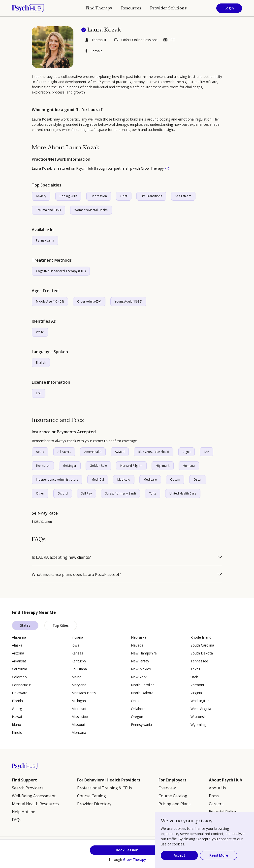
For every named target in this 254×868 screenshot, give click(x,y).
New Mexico (141, 669)
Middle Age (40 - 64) (50, 301)
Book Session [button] (127, 850)
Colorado (19, 677)
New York (139, 677)
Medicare (150, 480)
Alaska (17, 645)
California (19, 669)
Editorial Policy (222, 812)
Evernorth (43, 466)
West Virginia (201, 709)
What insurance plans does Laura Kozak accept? (76, 574)
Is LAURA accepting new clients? (61, 557)
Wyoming (198, 725)
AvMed (120, 452)
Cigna (187, 452)
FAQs (17, 820)
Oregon (137, 717)
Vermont (197, 685)
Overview (167, 788)
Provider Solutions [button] (168, 8)
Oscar (198, 480)
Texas (195, 669)
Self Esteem (183, 196)
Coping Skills (68, 196)
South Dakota (202, 653)
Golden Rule (98, 466)
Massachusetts (84, 693)
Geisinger (70, 466)
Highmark (163, 466)
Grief (124, 196)
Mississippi (80, 717)
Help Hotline (24, 812)
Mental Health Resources (35, 804)
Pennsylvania (45, 240)
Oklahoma (139, 709)
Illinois (17, 732)
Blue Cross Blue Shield (154, 452)
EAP (206, 452)
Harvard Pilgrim (131, 466)
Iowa (75, 645)
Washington (200, 701)
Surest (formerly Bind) (120, 493)
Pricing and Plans (175, 804)
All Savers (64, 452)
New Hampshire (144, 653)
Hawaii (17, 717)
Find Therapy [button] (99, 8)
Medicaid (124, 480)
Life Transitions (151, 196)
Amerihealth (93, 452)
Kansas (77, 653)
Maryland (79, 685)
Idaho (16, 725)
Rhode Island (201, 637)
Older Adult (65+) (89, 301)
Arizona (18, 653)
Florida (17, 701)
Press (214, 796)
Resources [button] (131, 8)
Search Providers (28, 788)
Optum (175, 480)
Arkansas (19, 661)
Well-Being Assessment (34, 796)
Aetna (40, 452)
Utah (194, 677)
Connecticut (21, 685)
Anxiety (41, 196)
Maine (76, 677)
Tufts (153, 493)
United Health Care (183, 493)
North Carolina (143, 685)
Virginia (196, 693)
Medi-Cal (98, 480)
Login (229, 8)
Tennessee (199, 661)
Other (40, 493)
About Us (218, 788)
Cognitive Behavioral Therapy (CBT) (61, 271)
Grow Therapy (134, 859)
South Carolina (202, 645)
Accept (179, 855)
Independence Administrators (57, 480)
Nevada (137, 645)
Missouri (78, 725)
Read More (219, 855)
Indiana (77, 637)
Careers (216, 804)
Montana (79, 732)
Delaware (20, 693)
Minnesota (80, 709)
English (41, 362)
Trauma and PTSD (48, 210)
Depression (99, 196)
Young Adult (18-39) (128, 301)
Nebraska (139, 637)
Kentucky (79, 661)
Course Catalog (92, 796)
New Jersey (140, 661)
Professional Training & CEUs (105, 788)
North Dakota (142, 693)
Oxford (63, 493)
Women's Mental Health (91, 210)
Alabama (19, 637)
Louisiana (79, 669)
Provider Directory (94, 804)
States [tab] (25, 625)
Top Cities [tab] (61, 625)
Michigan (79, 701)
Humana (189, 466)
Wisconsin (199, 717)
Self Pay (86, 493)
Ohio (135, 701)
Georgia (18, 709)
